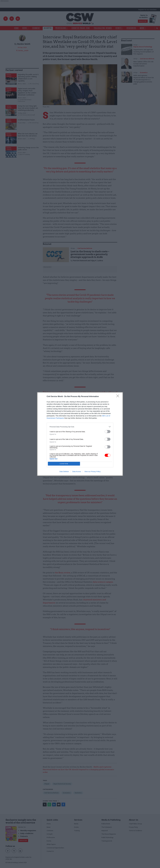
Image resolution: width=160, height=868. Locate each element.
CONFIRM (64, 464)
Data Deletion (64, 472)
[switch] (108, 432)
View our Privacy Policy (92, 472)
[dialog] (80, 434)
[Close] (118, 397)
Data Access (77, 472)
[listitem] (80, 427)
